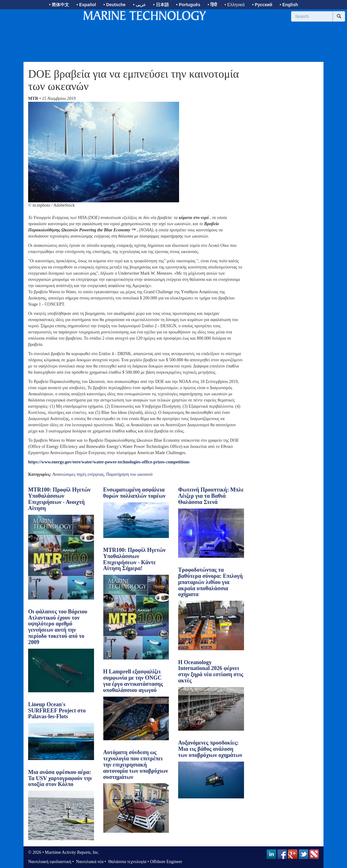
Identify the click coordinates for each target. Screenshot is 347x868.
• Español (86, 5)
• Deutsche (114, 5)
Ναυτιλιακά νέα (89, 862)
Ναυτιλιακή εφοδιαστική (50, 862)
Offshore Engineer (166, 862)
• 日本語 (161, 5)
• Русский (262, 5)
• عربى (139, 5)
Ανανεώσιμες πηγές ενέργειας (78, 474)
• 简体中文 (59, 5)
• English (289, 5)
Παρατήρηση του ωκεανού (129, 474)
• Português (188, 5)
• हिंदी (212, 5)
